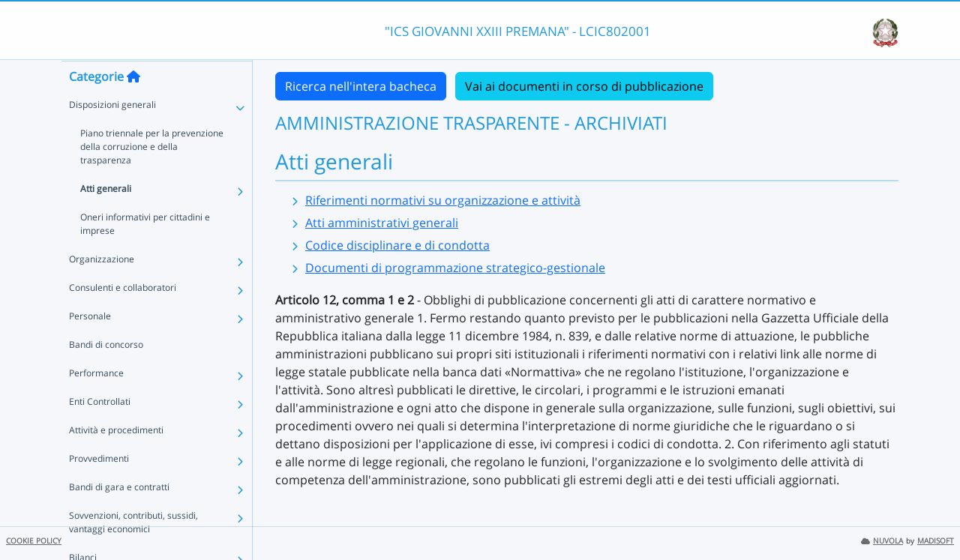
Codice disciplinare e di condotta (397, 245)
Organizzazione (102, 288)
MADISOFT (936, 541)
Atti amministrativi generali (382, 223)
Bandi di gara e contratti (119, 516)
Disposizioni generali (112, 134)
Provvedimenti (99, 488)
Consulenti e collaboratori (123, 317)
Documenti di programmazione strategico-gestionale (455, 268)
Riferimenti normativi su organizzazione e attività (443, 200)
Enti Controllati (100, 431)
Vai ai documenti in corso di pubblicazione (584, 86)
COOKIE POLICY (34, 541)
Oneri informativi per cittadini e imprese (145, 253)
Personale (90, 345)
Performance (96, 402)
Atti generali (106, 218)
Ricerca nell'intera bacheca (361, 86)
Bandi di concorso (106, 374)
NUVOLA (882, 541)
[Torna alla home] (133, 106)
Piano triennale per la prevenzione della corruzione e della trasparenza (152, 176)
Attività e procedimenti (116, 459)
